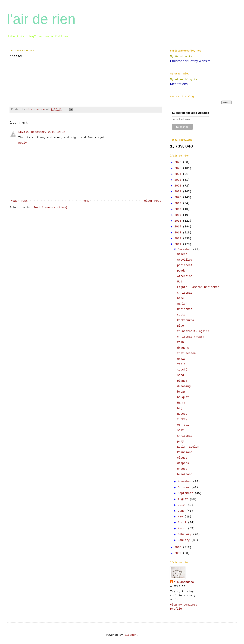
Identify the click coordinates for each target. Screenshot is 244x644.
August (184, 499)
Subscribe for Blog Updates (191, 113)
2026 (179, 162)
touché (182, 370)
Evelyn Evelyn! (189, 447)
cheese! (183, 469)
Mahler (182, 304)
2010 (179, 547)
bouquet (183, 397)
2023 (179, 180)
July (182, 505)
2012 (179, 239)
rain (180, 342)
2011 (179, 244)
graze (181, 359)
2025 (179, 168)
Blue (180, 326)
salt (180, 430)
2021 (179, 192)
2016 (179, 215)
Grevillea (185, 260)
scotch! (183, 315)
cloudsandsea (184, 582)
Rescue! (183, 414)
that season (186, 353)
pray (180, 441)
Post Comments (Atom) (50, 208)
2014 (179, 227)
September (186, 493)
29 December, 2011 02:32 (46, 132)
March (183, 529)
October (185, 487)
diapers (183, 463)
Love (22, 132)
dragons (183, 348)
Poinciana (185, 452)
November (185, 482)
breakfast (185, 474)
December (185, 249)
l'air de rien (41, 19)
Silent (182, 254)
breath (182, 392)
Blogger (130, 635)
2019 (179, 203)
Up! (180, 282)
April (183, 523)
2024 (179, 174)
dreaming (184, 386)
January (185, 540)
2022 (179, 186)
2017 (179, 209)
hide (180, 298)
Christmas (185, 293)
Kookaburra (186, 320)
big (180, 408)
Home (86, 201)
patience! (185, 265)
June (182, 511)
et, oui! (184, 425)
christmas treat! (191, 337)
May (181, 517)
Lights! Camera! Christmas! (199, 287)
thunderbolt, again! (193, 331)
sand (180, 375)
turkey (182, 419)
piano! (182, 381)
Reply (23, 143)
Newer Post (19, 201)
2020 (179, 197)
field (181, 364)
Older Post (153, 201)
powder (182, 271)
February (185, 534)
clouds (182, 458)
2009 (179, 553)
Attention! (186, 276)
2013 (179, 233)
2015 (179, 221)
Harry (181, 403)
